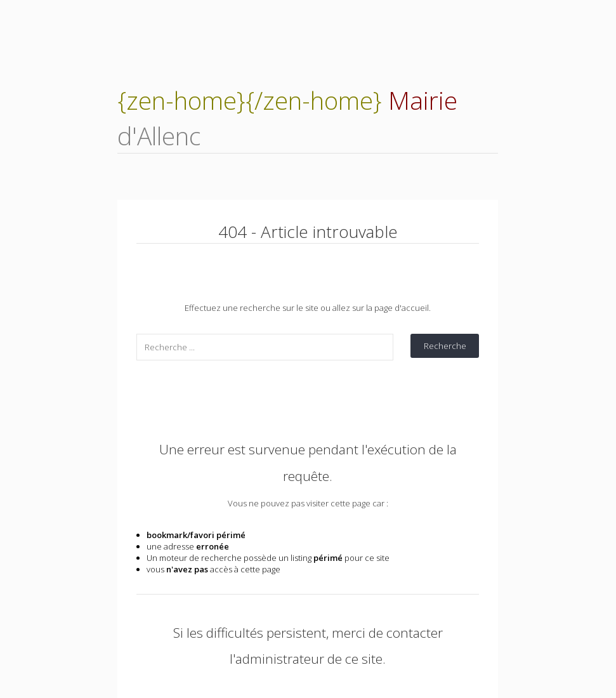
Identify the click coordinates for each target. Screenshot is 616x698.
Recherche (445, 346)
